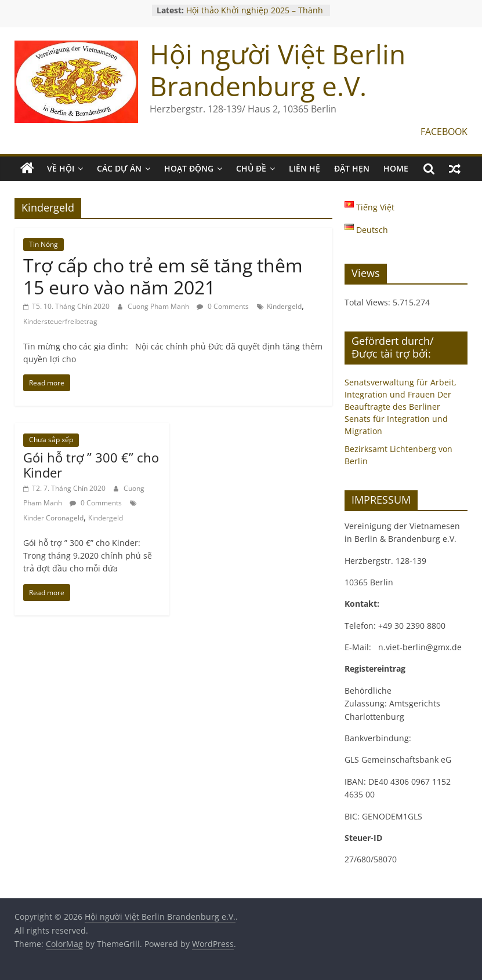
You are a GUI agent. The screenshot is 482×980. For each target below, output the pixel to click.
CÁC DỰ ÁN (119, 168)
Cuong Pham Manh (159, 306)
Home (396, 168)
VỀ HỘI (61, 168)
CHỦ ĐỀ (251, 168)
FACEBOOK (444, 132)
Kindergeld (284, 306)
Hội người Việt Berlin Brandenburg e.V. (278, 70)
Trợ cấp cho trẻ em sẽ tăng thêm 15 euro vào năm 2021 (163, 276)
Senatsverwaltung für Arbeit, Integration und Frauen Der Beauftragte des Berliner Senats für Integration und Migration (401, 407)
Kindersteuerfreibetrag (60, 321)
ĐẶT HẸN (352, 168)
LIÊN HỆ (305, 168)
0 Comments (223, 306)
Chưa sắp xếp (51, 440)
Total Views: (369, 302)
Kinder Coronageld (53, 518)
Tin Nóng (44, 244)
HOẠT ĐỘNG (189, 168)
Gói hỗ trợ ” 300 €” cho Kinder (91, 465)
